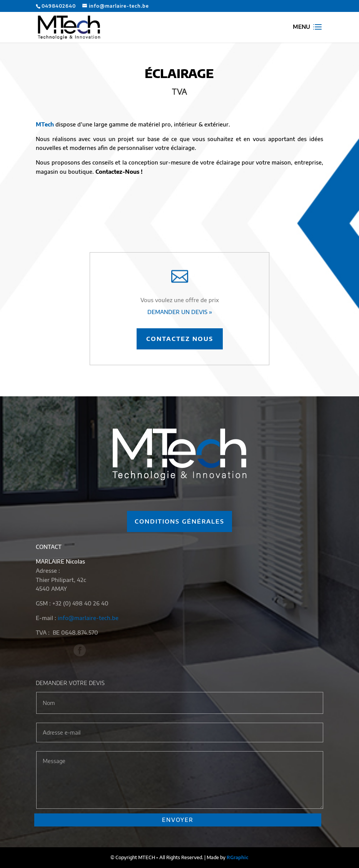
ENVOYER (178, 820)
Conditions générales (179, 521)
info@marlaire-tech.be (88, 618)
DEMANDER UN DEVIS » (180, 312)
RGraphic (237, 857)
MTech (45, 124)
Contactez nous (180, 339)
